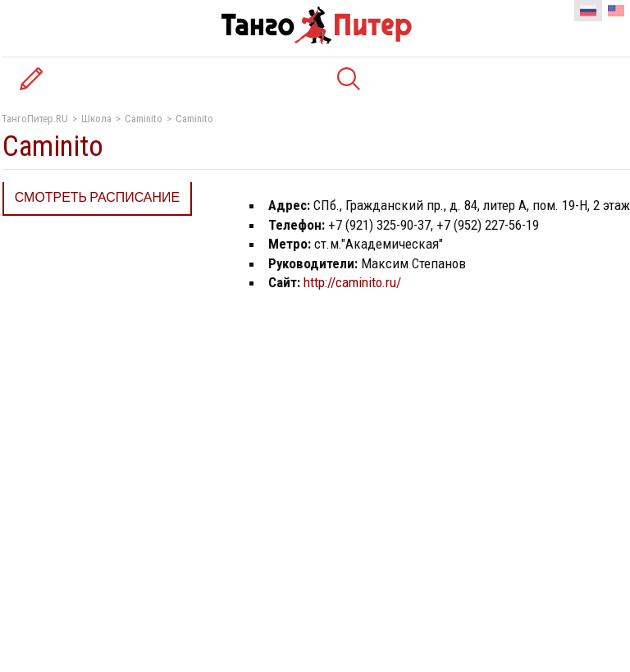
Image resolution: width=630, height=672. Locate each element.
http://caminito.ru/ (352, 282)
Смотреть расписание (97, 198)
